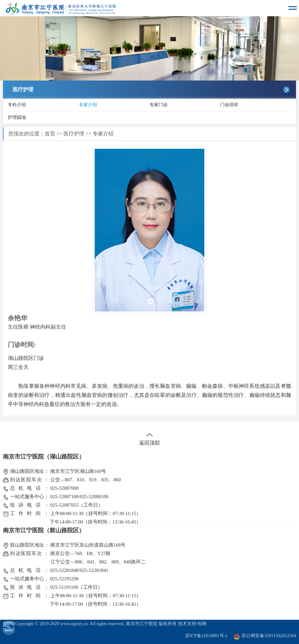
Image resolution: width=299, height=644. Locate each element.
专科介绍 (17, 105)
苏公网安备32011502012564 (269, 636)
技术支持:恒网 (192, 624)
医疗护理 (74, 134)
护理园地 (17, 117)
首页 (50, 134)
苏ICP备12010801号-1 (206, 636)
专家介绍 (88, 105)
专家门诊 (159, 105)
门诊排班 (229, 105)
